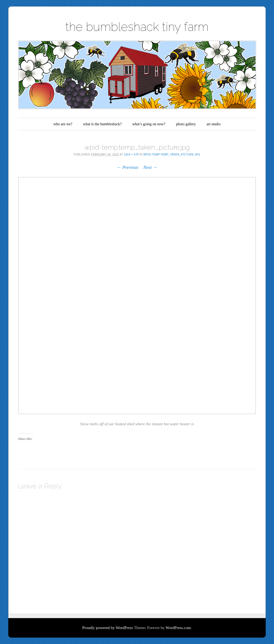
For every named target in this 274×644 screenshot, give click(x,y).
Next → (150, 167)
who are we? (63, 124)
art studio (214, 124)
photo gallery (186, 124)
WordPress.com (178, 628)
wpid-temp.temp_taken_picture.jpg (172, 155)
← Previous (128, 167)
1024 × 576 (131, 155)
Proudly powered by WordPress (108, 628)
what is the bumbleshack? (102, 124)
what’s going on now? (149, 124)
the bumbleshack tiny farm (137, 27)
